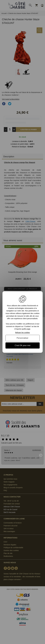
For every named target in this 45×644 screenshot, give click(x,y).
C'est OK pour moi (22, 345)
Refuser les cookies (22, 333)
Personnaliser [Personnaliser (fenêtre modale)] (23, 338)
